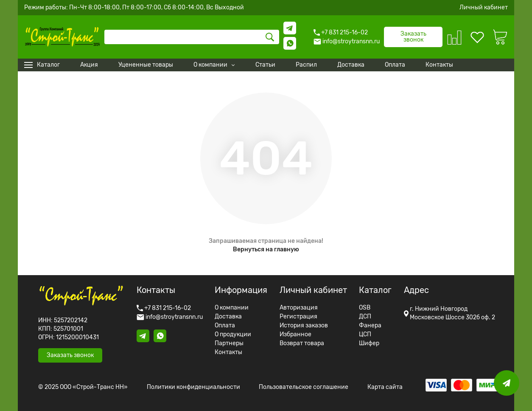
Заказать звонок (413, 37)
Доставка (228, 317)
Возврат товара (302, 343)
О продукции (233, 335)
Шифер (369, 343)
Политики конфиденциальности (193, 387)
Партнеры (229, 343)
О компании (232, 308)
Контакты (228, 352)
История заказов (304, 326)
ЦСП (365, 335)
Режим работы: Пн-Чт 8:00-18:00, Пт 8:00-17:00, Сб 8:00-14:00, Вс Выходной (134, 8)
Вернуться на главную (266, 249)
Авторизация (299, 308)
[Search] (192, 37)
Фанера (370, 326)
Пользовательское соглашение (304, 387)
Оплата (225, 326)
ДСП (365, 317)
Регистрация (298, 317)
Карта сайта (385, 387)
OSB (365, 308)
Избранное (295, 335)
